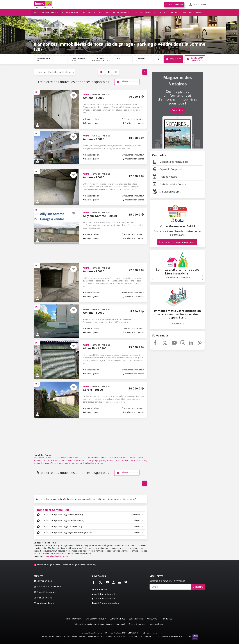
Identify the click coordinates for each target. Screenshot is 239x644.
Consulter (177, 110)
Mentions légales (157, 624)
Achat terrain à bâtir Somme (67, 458)
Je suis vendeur (174, 4)
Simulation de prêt (166, 192)
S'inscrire (198, 587)
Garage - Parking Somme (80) (83, 565)
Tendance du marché (144, 13)
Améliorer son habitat (133, 123)
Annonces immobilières (46, 13)
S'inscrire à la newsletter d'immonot (167, 581)
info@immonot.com (149, 633)
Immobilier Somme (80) (53, 510)
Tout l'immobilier (74, 619)
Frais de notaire (165, 177)
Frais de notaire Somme (169, 184)
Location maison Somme (73, 461)
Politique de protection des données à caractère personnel (99, 624)
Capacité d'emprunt (167, 169)
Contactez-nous (117, 619)
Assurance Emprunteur (133, 119)
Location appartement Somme (122, 458)
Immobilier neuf (71, 13)
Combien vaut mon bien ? (177, 277)
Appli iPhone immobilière (105, 594)
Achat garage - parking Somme (100, 461)
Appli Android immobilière (106, 603)
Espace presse (136, 619)
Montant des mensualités (170, 162)
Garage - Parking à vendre (57, 565)
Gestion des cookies (137, 624)
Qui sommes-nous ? (96, 619)
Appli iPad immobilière (104, 599)
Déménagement (91, 123)
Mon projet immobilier (194, 13)
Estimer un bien (43, 581)
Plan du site (166, 619)
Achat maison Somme (43, 458)
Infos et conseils (169, 13)
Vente (41, 565)
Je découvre (177, 324)
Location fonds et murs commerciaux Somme (63, 463)
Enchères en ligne (92, 13)
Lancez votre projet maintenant (177, 242)
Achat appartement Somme (94, 458)
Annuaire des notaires (117, 13)
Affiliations (152, 619)
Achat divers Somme (94, 463)
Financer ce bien (91, 119)
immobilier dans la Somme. (56, 556)
